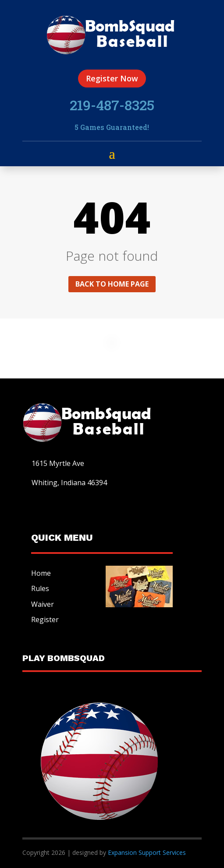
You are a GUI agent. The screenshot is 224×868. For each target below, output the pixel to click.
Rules (40, 588)
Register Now (112, 78)
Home (41, 573)
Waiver (43, 604)
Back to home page (112, 284)
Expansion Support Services (146, 852)
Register (45, 619)
